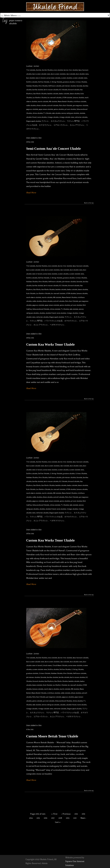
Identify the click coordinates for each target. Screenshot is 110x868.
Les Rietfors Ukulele (40, 98)
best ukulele (71, 74)
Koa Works (37, 289)
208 (60, 818)
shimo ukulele (38, 113)
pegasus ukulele (32, 109)
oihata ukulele (41, 105)
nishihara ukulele (80, 101)
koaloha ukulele (53, 94)
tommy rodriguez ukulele (70, 113)
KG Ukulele (63, 90)
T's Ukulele (47, 113)
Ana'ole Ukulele (47, 70)
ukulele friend (31, 117)
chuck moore (47, 665)
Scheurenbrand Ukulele (41, 309)
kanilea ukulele (53, 677)
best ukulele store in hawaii (36, 78)
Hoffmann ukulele (55, 86)
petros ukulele (59, 109)
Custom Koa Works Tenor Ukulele (50, 344)
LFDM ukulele (67, 98)
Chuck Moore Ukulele (60, 665)
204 (31, 818)
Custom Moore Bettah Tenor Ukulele (52, 736)
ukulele (82, 113)
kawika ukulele (38, 90)
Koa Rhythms (49, 681)
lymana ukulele (78, 98)
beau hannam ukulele (81, 266)
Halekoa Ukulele (32, 86)
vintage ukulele (53, 117)
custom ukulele (66, 78)
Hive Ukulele (43, 86)
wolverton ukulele (81, 117)
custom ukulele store (80, 78)
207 (53, 818)
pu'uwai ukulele (70, 109)
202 (76, 814)
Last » (58, 822)
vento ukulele (42, 117)
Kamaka (79, 86)
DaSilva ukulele (32, 82)
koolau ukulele (64, 94)
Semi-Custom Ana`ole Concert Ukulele (54, 149)
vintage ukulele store (67, 117)
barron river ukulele (71, 70)
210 (75, 818)
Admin (45, 863)
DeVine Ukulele (44, 82)
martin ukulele (43, 101)
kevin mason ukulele (51, 90)
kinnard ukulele (74, 90)
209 (68, 818)
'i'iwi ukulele (31, 70)
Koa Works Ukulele (40, 94)
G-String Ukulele (56, 82)
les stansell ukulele (55, 98)
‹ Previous (66, 814)
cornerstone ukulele (53, 78)
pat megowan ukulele (80, 105)
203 (83, 814)
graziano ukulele (69, 82)
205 (38, 818)
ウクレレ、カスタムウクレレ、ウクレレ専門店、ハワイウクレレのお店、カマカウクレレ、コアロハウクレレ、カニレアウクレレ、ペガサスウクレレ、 (57, 125)
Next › (83, 818)
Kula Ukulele (31, 293)
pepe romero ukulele (46, 109)
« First (54, 814)
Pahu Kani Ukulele (66, 105)
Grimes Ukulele (81, 82)
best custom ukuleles (58, 74)
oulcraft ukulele (53, 105)
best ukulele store (82, 74)
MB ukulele (53, 101)
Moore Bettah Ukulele (65, 101)
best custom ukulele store (41, 74)
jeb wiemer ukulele (69, 86)
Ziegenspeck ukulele (34, 121)
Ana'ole (39, 70)
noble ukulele (31, 105)
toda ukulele (56, 113)
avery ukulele (58, 70)
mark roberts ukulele (34, 297)
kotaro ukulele (75, 94)
